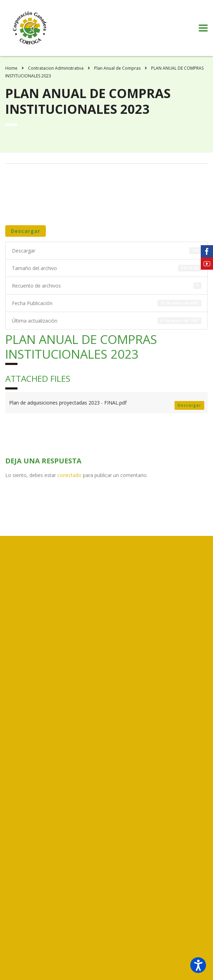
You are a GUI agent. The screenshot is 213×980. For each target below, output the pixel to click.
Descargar (26, 231)
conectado (69, 475)
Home (11, 68)
